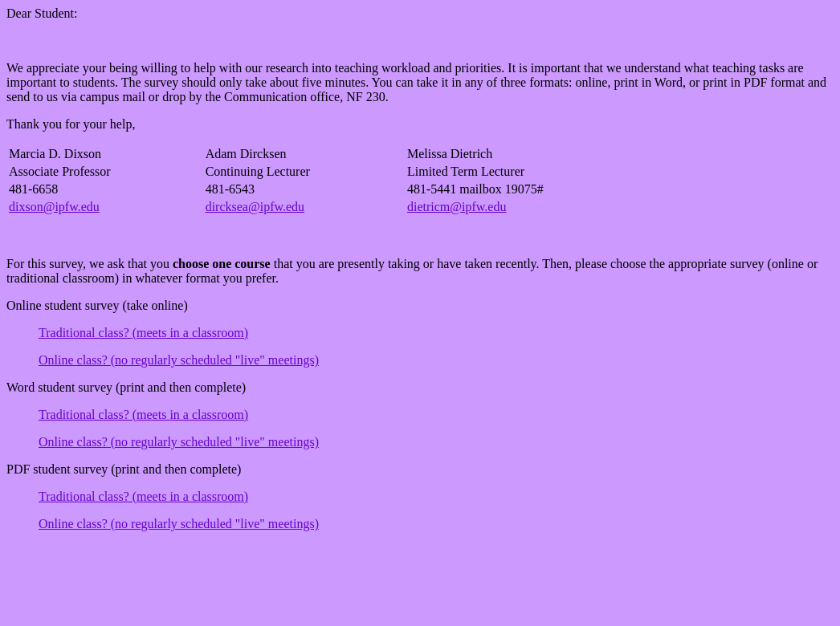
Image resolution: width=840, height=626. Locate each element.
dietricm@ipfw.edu (457, 207)
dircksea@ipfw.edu (255, 207)
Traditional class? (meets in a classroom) (143, 333)
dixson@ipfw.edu (54, 207)
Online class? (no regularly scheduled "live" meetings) (179, 360)
